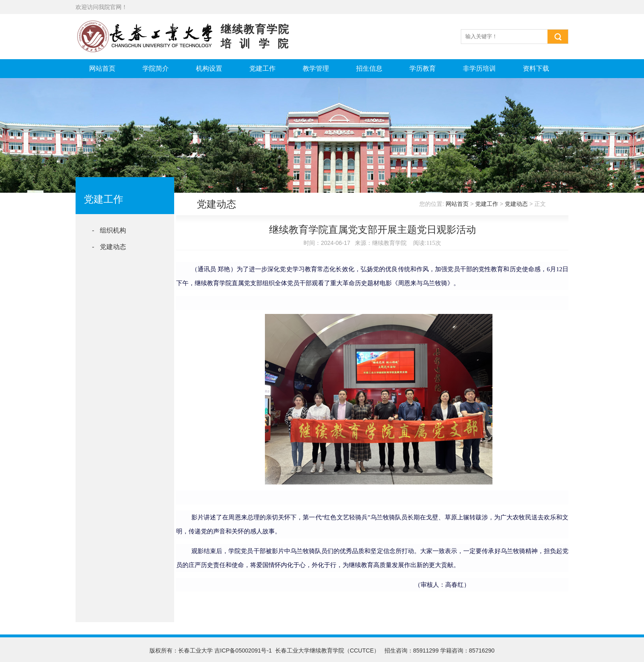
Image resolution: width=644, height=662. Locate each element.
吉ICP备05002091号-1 (243, 650)
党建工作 (262, 68)
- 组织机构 (109, 230)
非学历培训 (479, 68)
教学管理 (316, 68)
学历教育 (423, 68)
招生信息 (369, 68)
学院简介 (156, 68)
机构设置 (209, 68)
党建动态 (516, 204)
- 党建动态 (109, 247)
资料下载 (536, 68)
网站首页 (102, 68)
